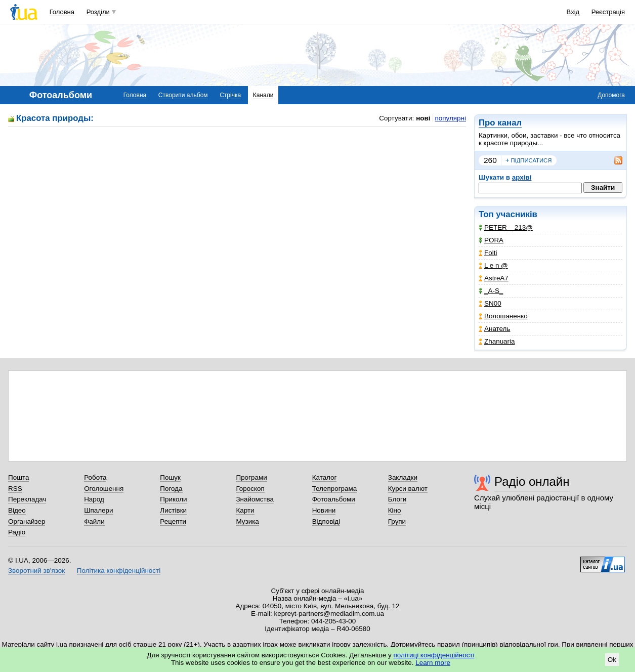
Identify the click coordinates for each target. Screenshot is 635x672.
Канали (263, 95)
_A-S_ (491, 291)
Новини (324, 510)
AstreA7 (494, 278)
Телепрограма (335, 489)
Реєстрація (608, 12)
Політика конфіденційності (119, 571)
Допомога (611, 95)
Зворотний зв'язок (36, 571)
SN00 (490, 303)
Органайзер (27, 521)
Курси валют (408, 489)
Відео (17, 510)
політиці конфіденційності (434, 655)
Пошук (170, 477)
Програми (251, 477)
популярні (451, 118)
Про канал (500, 123)
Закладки (403, 477)
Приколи (173, 499)
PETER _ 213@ (506, 227)
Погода (171, 489)
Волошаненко (503, 316)
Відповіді (326, 521)
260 (490, 160)
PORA (491, 240)
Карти (245, 510)
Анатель (494, 329)
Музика (247, 521)
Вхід (573, 12)
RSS (15, 489)
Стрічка (230, 95)
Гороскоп (250, 489)
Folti (488, 253)
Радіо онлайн (532, 481)
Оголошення (104, 489)
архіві (522, 177)
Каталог (325, 477)
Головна (62, 12)
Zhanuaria (497, 341)
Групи (397, 521)
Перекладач (27, 499)
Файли (94, 521)
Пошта (18, 477)
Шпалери (98, 510)
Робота (95, 477)
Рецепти (173, 521)
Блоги (397, 499)
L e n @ (493, 265)
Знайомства (255, 499)
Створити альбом (183, 95)
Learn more (433, 663)
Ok (612, 660)
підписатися (529, 160)
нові (423, 118)
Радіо (17, 532)
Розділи (98, 12)
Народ (94, 499)
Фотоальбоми (334, 499)
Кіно (395, 510)
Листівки (173, 510)
